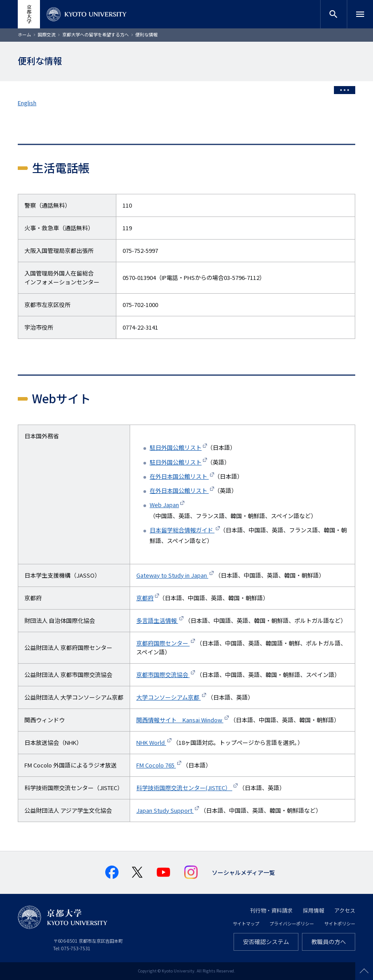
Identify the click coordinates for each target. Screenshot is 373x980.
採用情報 (313, 910)
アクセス (345, 910)
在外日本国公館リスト (179, 476)
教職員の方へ (329, 942)
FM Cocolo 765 (156, 765)
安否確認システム (266, 942)
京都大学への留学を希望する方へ (95, 34)
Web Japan (164, 505)
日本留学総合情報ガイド (182, 530)
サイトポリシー (340, 923)
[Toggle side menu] (345, 90)
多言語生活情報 (157, 620)
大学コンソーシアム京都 (169, 697)
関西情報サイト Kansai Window (180, 720)
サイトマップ (246, 923)
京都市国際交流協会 (163, 675)
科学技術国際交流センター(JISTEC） (184, 788)
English (27, 103)
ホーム (24, 34)
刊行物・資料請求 (271, 910)
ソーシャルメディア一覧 (243, 872)
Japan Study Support (165, 810)
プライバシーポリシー (292, 923)
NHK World (151, 742)
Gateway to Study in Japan (172, 575)
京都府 (145, 598)
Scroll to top (364, 971)
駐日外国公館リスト (176, 447)
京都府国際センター (163, 643)
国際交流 (47, 34)
